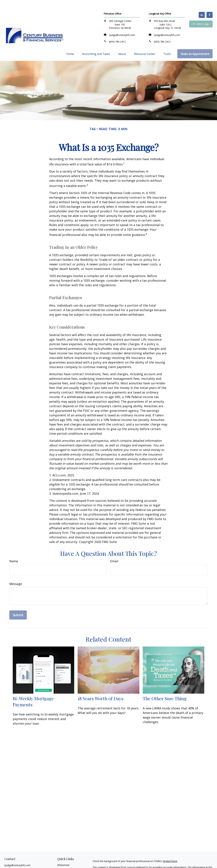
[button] (70, 44)
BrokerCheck (170, 851)
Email (114, 551)
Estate (61, 863)
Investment (63, 859)
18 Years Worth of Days (101, 688)
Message (16, 574)
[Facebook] (210, 5)
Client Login (201, 14)
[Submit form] (18, 605)
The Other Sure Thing (165, 688)
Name (14, 551)
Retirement (63, 855)
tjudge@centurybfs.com (17, 855)
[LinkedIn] (202, 5)
